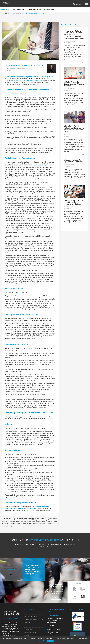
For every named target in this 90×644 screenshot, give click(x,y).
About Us (27, 623)
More (56, 598)
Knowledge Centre (18, 14)
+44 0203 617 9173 (54, 629)
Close (50, 641)
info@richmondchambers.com (56, 632)
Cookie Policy (41, 641)
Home (9, 14)
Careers (27, 626)
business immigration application (25, 508)
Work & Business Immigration (34, 619)
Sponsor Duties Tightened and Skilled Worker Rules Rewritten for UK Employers (32, 9)
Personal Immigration (31, 616)
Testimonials (28, 629)
